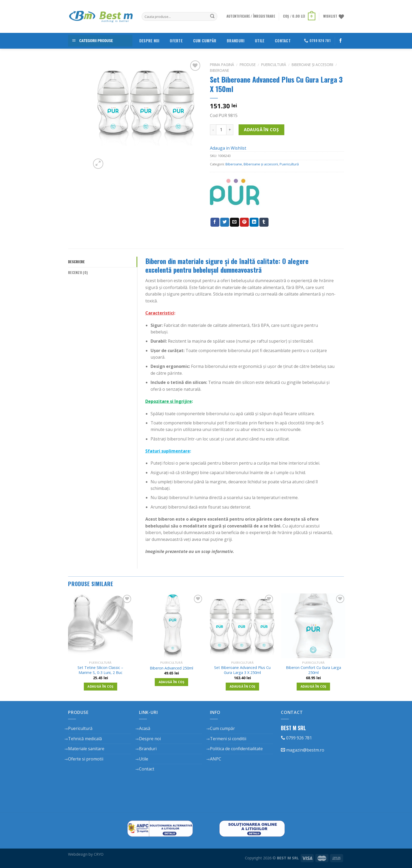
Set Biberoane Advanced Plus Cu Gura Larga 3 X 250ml (242, 670)
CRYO (99, 854)
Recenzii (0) (78, 273)
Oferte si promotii (86, 759)
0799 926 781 (296, 738)
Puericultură (274, 65)
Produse (248, 65)
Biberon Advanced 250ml (171, 668)
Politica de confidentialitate (236, 749)
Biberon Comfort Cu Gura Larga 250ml (313, 670)
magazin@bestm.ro (303, 750)
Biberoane (220, 70)
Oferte (176, 41)
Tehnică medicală (85, 739)
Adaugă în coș (261, 130)
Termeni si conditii (228, 739)
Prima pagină (222, 65)
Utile (260, 41)
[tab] (103, 262)
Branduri (236, 41)
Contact (283, 41)
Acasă (145, 728)
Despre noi (149, 41)
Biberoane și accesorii (312, 65)
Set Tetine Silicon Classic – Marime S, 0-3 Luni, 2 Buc (100, 670)
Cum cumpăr (205, 41)
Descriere (76, 262)
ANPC (216, 759)
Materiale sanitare (86, 749)
